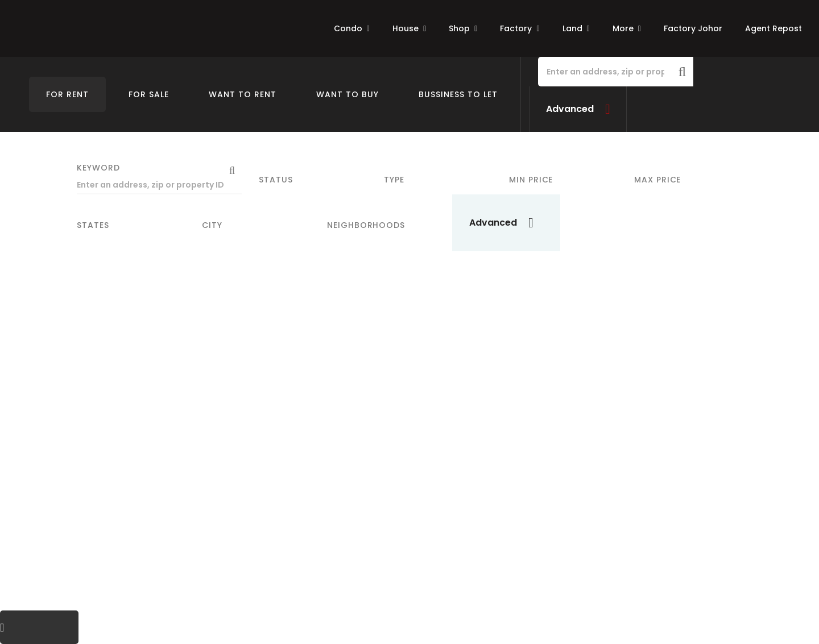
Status (276, 180)
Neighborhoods (366, 225)
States (93, 225)
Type (394, 180)
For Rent (67, 94)
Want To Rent (243, 94)
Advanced (570, 109)
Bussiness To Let (458, 94)
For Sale (149, 94)
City (212, 225)
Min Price (531, 180)
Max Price (657, 180)
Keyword (98, 168)
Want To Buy (348, 94)
